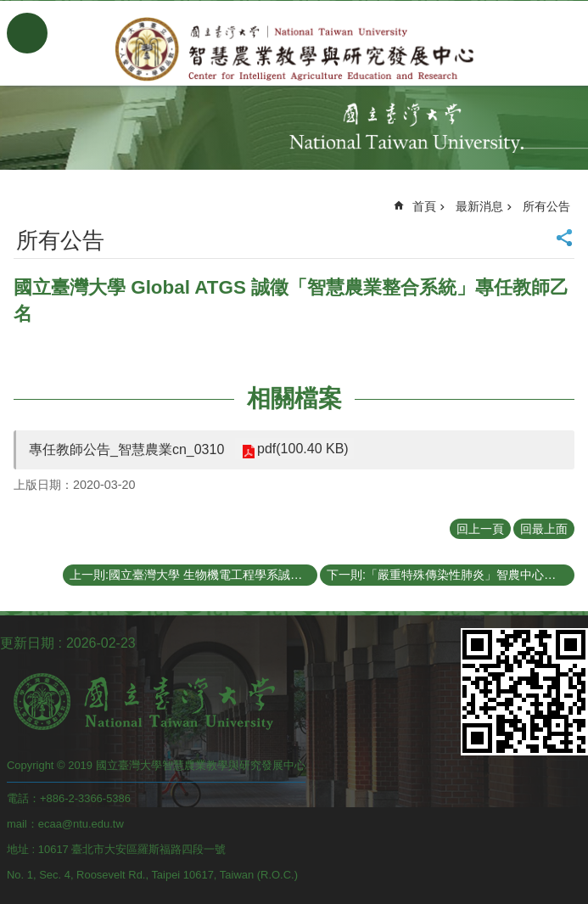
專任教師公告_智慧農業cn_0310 (126, 449)
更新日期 (27, 643)
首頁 (424, 206)
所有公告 (546, 206)
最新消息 (479, 206)
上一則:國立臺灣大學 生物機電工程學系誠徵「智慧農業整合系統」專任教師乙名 (193, 575)
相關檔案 (294, 399)
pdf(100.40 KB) (302, 449)
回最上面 (544, 529)
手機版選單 (27, 33)
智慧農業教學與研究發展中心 (294, 49)
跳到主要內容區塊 (9, 9)
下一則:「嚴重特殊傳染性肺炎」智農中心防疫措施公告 (451, 575)
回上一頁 (480, 529)
